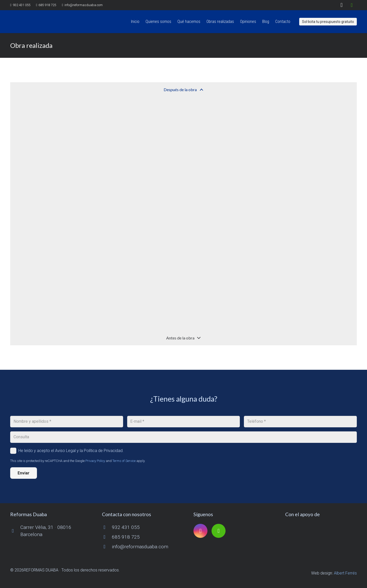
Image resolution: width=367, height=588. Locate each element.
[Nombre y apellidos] (67, 422)
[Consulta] (183, 437)
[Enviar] (24, 473)
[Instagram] (342, 5)
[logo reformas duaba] (34, 22)
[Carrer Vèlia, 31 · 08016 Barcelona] (15, 531)
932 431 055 (126, 527)
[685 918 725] (107, 537)
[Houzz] (352, 5)
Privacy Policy (95, 461)
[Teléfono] (300, 422)
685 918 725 (126, 537)
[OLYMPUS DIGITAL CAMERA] (42, 129)
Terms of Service (124, 461)
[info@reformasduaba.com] (107, 547)
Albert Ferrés (345, 573)
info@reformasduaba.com (140, 547)
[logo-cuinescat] (321, 531)
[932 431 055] (107, 527)
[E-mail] (184, 422)
